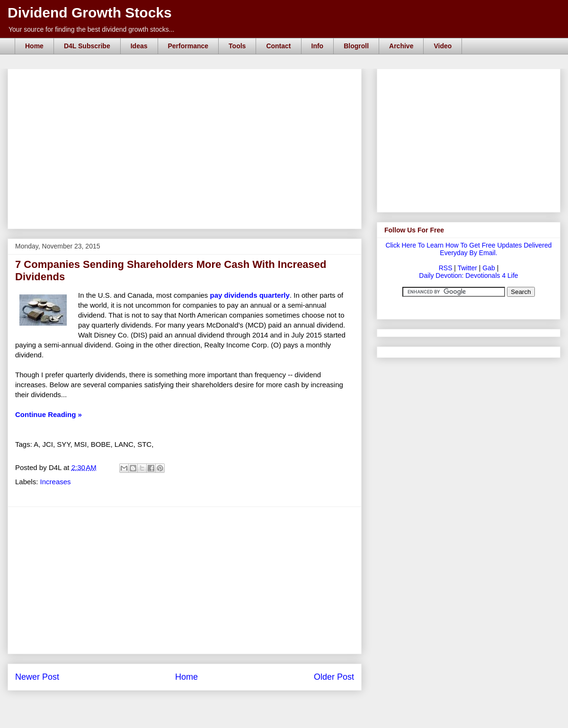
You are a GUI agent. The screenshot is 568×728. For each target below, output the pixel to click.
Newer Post (37, 677)
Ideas (139, 46)
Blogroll (356, 46)
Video (443, 46)
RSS (446, 268)
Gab (488, 268)
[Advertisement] (187, 80)
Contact (278, 46)
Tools (237, 46)
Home (34, 46)
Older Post (334, 677)
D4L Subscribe (87, 46)
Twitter (467, 268)
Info (318, 46)
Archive (401, 46)
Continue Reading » (49, 414)
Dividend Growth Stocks (90, 13)
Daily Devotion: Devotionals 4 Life (468, 275)
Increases (56, 482)
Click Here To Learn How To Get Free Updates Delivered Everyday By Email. (468, 249)
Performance (188, 46)
